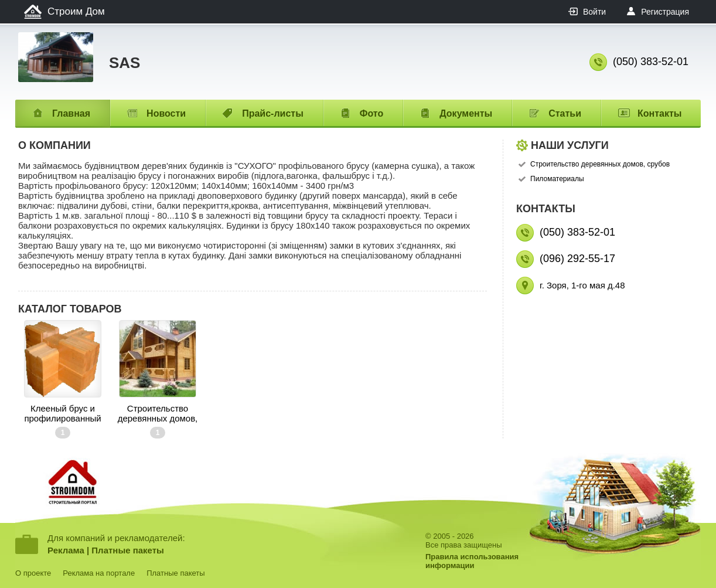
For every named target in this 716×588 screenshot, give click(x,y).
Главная (71, 113)
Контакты (659, 113)
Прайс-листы (273, 113)
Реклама (66, 550)
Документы (466, 113)
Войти (594, 12)
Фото (371, 113)
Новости (166, 113)
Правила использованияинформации (472, 561)
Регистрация (665, 12)
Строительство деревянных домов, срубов (158, 413)
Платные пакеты (128, 550)
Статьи (565, 113)
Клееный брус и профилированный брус (62, 413)
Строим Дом (76, 11)
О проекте (33, 573)
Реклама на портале (99, 573)
